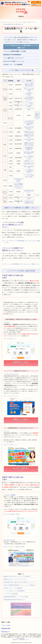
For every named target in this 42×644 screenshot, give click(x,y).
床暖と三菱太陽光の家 (29, 167)
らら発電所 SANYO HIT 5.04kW (29, 94)
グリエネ (7, 322)
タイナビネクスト (9, 540)
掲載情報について (24, 639)
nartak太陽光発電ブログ (29, 140)
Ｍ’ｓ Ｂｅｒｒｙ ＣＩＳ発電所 (29, 102)
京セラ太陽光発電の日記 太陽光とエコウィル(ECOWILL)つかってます (18, 186)
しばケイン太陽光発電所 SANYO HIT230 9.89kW (29, 85)
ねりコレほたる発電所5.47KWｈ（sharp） (29, 128)
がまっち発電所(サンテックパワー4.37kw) (29, 158)
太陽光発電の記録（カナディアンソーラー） (29, 192)
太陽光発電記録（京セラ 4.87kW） (18, 180)
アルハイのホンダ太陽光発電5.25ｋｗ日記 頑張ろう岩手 (37, 115)
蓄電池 (5, 332)
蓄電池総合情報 (6, 629)
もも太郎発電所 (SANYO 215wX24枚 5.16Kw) (29, 98)
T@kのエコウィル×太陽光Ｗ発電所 (29, 132)
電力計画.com (5, 632)
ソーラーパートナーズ (11, 374)
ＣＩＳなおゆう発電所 (29, 109)
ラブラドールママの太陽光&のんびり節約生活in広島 (29, 202)
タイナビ (7, 431)
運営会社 (15, 639)
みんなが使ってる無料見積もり (21, 469)
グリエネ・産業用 (9, 495)
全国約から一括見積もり (21, 363)
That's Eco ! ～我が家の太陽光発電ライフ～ (29, 153)
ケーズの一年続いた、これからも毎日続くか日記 (29, 176)
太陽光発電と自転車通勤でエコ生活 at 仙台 (29, 136)
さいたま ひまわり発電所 (29, 198)
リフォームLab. (6, 625)
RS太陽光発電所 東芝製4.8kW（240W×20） (29, 148)
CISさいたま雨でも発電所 (29, 106)
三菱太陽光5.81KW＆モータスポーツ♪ (29, 164)
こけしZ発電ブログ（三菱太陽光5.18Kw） (29, 171)
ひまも (37, 195)
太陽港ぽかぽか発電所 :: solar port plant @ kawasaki (29, 144)
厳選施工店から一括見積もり (21, 420)
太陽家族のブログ (29, 161)
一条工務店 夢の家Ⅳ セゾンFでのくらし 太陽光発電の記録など (29, 123)
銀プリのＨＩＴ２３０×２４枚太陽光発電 (29, 89)
